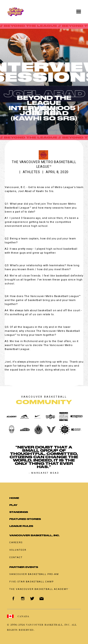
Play (13, 505)
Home (14, 498)
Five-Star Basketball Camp (32, 582)
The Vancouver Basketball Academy (40, 589)
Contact (16, 557)
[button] (79, 12)
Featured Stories (25, 519)
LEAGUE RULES (21, 526)
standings (19, 512)
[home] (31, 12)
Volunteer (18, 550)
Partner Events (24, 567)
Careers (16, 542)
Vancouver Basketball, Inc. (34, 535)
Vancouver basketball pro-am (34, 574)
